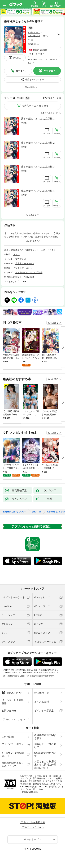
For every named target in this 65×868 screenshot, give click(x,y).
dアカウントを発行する (33, 822)
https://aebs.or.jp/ (30, 792)
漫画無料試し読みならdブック (15, 512)
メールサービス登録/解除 (13, 702)
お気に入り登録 (54, 98)
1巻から (45, 113)
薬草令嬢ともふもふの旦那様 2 (38, 143)
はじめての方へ (13, 693)
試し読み (17, 58)
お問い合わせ (9, 711)
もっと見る (53, 323)
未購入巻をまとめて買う (35, 106)
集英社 (16, 254)
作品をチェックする (35, 80)
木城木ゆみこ (34, 32)
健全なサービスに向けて (45, 746)
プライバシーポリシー (13, 746)
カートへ (20, 71)
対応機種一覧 (42, 693)
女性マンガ (21, 259)
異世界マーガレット (25, 264)
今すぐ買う (50, 71)
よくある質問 (42, 702)
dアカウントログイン (13, 719)
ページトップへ (33, 839)
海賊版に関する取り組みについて (13, 765)
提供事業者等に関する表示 (45, 737)
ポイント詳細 (36, 54)
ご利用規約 (8, 737)
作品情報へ (31, 87)
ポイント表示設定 (44, 711)
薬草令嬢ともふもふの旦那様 (29, 273)
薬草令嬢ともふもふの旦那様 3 (38, 167)
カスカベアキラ (48, 250)
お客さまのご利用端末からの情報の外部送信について (45, 765)
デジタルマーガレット (24, 268)
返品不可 (31, 63)
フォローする (59, 34)
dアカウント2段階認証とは (13, 754)
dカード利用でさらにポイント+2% (41, 59)
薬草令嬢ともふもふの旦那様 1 (38, 119)
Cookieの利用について (45, 754)
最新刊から (56, 113)
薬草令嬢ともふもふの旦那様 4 (38, 191)
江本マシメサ (34, 36)
